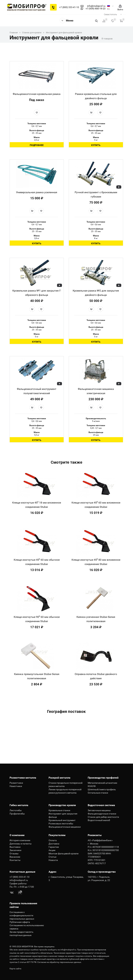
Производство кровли (62, 805)
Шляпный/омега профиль (102, 789)
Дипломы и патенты (21, 844)
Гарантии (54, 847)
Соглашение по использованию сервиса (27, 927)
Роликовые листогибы (61, 824)
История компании (20, 840)
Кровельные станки (59, 810)
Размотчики (16, 783)
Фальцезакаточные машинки (65, 827)
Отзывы (14, 854)
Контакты (15, 860)
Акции (52, 850)
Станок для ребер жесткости (103, 817)
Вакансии (15, 857)
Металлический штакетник (103, 783)
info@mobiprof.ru (68, 950)
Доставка (54, 844)
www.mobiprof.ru (32, 953)
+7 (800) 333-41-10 (69, 7)
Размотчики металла (23, 778)
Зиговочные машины (99, 810)
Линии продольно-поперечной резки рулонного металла (65, 791)
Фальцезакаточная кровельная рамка (37, 94)
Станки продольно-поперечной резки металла (66, 784)
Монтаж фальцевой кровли (64, 854)
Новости (53, 860)
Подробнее (37, 145)
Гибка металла (19, 805)
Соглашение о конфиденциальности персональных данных (22, 915)
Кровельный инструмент (62, 820)
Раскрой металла (59, 778)
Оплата (53, 840)
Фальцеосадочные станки (102, 814)
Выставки (15, 847)
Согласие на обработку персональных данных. (59, 962)
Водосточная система (101, 805)
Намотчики (16, 786)
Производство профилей (103, 778)
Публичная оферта (20, 922)
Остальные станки (98, 793)
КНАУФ (92, 786)
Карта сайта (15, 969)
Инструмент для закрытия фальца (63, 815)
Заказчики (15, 850)
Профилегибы (17, 814)
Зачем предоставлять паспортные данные (21, 934)
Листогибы (16, 810)
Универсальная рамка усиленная (37, 192)
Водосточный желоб (99, 820)
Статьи (52, 857)
